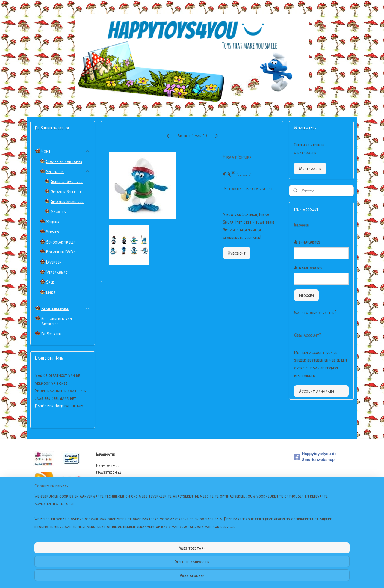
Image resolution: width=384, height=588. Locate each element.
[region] (152, 561)
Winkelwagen (310, 168)
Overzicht (236, 253)
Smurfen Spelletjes (67, 201)
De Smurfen (51, 334)
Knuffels (58, 211)
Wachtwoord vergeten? (315, 312)
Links (51, 292)
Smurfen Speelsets (67, 191)
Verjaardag (57, 272)
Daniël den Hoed (50, 406)
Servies (53, 232)
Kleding (53, 222)
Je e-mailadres (307, 242)
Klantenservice (66, 308)
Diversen (54, 262)
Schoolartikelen (61, 242)
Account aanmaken (316, 391)
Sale (50, 282)
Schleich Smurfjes (67, 181)
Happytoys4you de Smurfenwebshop (315, 457)
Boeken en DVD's (61, 252)
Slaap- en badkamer (64, 161)
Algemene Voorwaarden (115, 505)
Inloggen (306, 295)
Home (66, 151)
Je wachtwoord (308, 267)
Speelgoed (68, 171)
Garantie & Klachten (113, 512)
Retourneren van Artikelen (57, 321)
